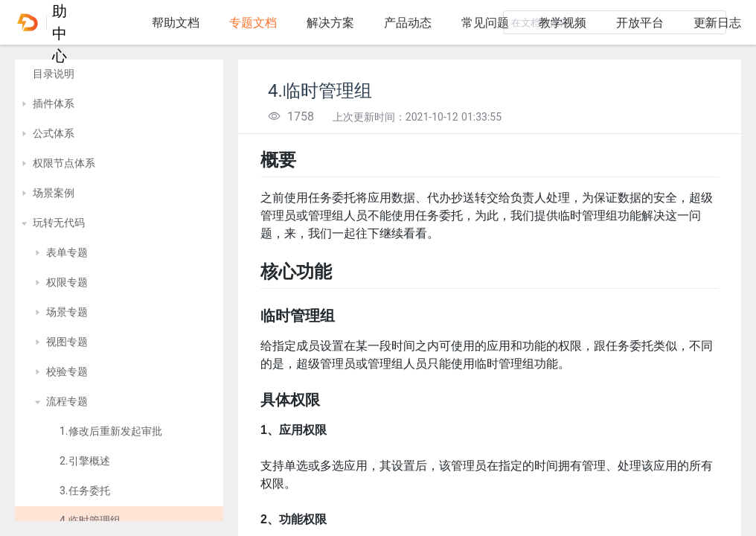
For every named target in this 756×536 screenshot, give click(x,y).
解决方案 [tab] (330, 23)
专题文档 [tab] (253, 23)
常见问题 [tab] (485, 23)
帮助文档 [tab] (176, 23)
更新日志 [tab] (717, 23)
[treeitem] (119, 74)
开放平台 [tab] (640, 23)
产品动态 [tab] (408, 23)
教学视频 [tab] (563, 23)
